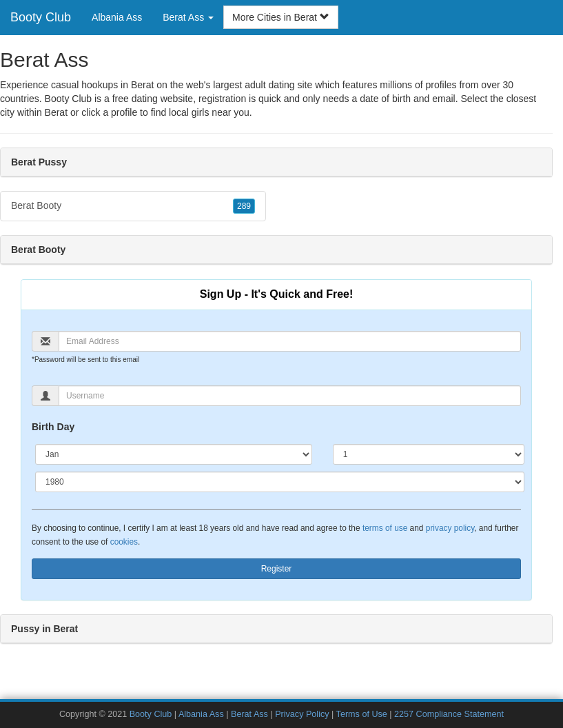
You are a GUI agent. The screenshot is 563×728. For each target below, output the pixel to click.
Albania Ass (117, 17)
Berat (56, 112)
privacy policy (450, 528)
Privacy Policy (302, 714)
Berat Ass (249, 714)
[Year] (280, 482)
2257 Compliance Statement (449, 714)
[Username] (290, 396)
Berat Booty (133, 206)
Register (277, 569)
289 (244, 206)
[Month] (174, 454)
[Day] (429, 454)
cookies (124, 542)
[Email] (290, 341)
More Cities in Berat (281, 17)
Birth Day (53, 427)
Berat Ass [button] (188, 17)
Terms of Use (362, 714)
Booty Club (41, 17)
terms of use (385, 528)
